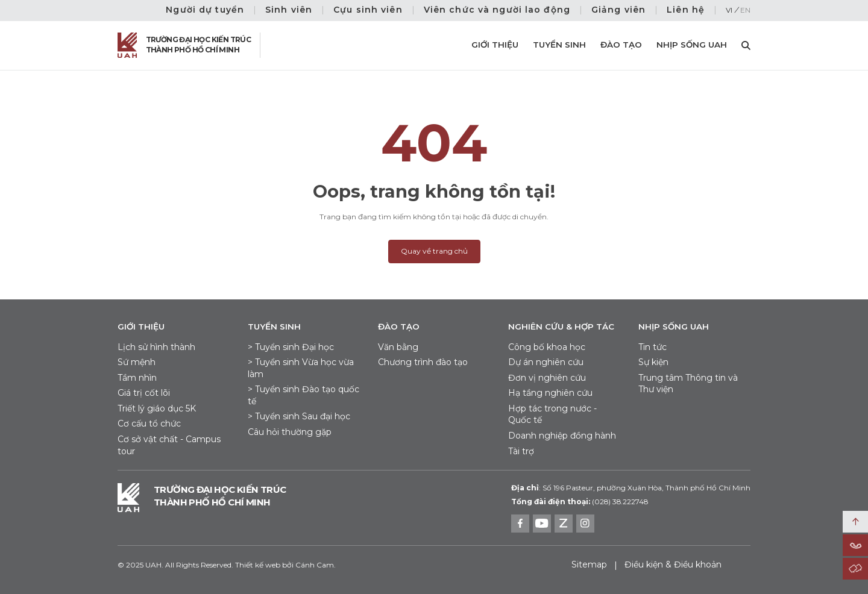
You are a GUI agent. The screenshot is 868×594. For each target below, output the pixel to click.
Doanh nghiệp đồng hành (562, 436)
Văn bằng (398, 347)
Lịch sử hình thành (156, 347)
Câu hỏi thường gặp (290, 432)
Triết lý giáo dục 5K (157, 408)
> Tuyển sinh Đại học (291, 347)
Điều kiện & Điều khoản (673, 564)
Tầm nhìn (137, 378)
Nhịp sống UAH (692, 45)
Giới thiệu (495, 45)
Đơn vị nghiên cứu (547, 378)
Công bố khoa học (547, 347)
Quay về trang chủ (434, 251)
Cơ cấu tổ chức (149, 424)
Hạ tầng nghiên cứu (550, 393)
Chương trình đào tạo (423, 362)
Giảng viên (618, 10)
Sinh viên (289, 10)
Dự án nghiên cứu (546, 362)
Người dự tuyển (205, 10)
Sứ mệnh (137, 362)
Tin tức (653, 347)
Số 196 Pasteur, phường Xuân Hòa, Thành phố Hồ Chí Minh (631, 488)
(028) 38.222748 (620, 502)
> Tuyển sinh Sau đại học (299, 416)
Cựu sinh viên (368, 10)
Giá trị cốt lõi (144, 393)
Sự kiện (653, 362)
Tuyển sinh (559, 45)
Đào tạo (621, 45)
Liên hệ (686, 10)
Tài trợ (521, 451)
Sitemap (589, 564)
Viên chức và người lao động (497, 10)
